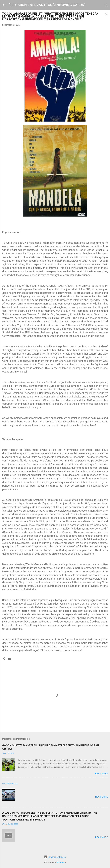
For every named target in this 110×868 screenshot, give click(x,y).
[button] (106, 14)
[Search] (106, 6)
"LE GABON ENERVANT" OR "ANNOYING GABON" (47, 5)
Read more (101, 773)
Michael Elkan (61, 862)
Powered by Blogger (55, 857)
